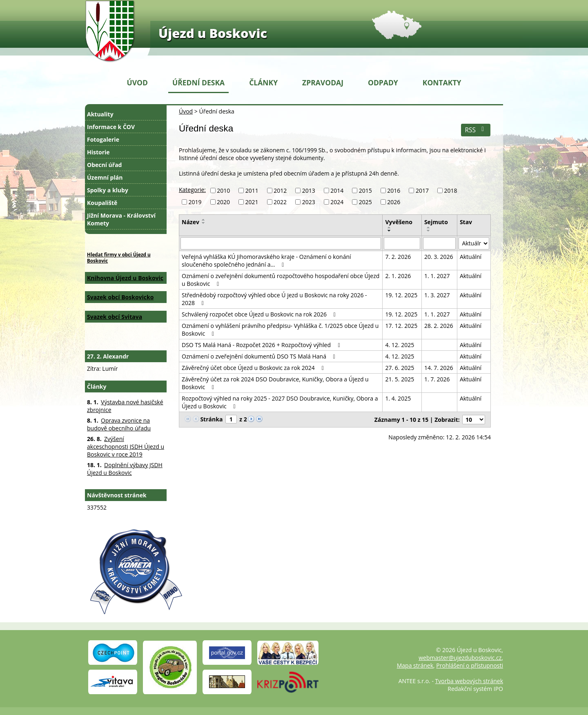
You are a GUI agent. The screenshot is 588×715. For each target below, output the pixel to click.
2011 (252, 190)
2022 (280, 202)
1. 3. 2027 (437, 295)
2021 (252, 202)
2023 (309, 202)
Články (263, 82)
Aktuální (471, 257)
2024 (337, 202)
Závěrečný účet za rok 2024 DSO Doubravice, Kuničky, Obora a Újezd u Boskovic (275, 383)
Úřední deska (198, 82)
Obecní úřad (104, 165)
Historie (98, 152)
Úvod (137, 82)
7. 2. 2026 (398, 257)
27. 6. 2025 (400, 368)
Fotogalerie (103, 139)
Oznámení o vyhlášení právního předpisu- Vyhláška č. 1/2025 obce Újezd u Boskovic (280, 330)
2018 (450, 190)
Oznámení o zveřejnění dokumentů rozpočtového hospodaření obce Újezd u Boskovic (281, 280)
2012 (280, 190)
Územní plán (105, 177)
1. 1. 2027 (437, 276)
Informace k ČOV (111, 127)
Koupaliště (102, 203)
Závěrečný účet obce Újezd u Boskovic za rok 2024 (254, 368)
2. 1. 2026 (398, 276)
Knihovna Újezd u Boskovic (125, 278)
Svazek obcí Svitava (115, 317)
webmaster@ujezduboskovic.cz (460, 658)
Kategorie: (192, 190)
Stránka (211, 419)
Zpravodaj (323, 82)
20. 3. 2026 (439, 257)
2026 (394, 202)
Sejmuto (436, 222)
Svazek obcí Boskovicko (120, 297)
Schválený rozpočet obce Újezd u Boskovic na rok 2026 (260, 314)
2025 (365, 202)
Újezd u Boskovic (213, 33)
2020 (223, 202)
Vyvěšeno (399, 222)
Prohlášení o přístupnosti (470, 665)
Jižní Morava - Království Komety (121, 219)
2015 (365, 190)
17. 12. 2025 (401, 326)
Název (190, 222)
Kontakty (442, 82)
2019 (195, 202)
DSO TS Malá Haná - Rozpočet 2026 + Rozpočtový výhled (262, 345)
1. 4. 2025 (398, 398)
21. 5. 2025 (400, 379)
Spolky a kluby (108, 190)
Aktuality (100, 114)
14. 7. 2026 (439, 368)
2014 (337, 190)
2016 (394, 190)
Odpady (383, 82)
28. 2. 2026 (439, 326)
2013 (309, 190)
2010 (223, 190)
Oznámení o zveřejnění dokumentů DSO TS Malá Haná (260, 356)
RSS (476, 130)
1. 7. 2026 (437, 379)
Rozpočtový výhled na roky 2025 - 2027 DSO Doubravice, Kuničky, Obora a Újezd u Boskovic (280, 402)
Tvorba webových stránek (469, 681)
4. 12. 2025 (400, 345)
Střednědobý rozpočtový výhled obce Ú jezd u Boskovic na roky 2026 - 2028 (274, 299)
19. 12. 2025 (401, 295)
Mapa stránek (415, 665)
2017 (422, 190)
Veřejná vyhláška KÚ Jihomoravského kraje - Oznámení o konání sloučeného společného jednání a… (266, 261)
